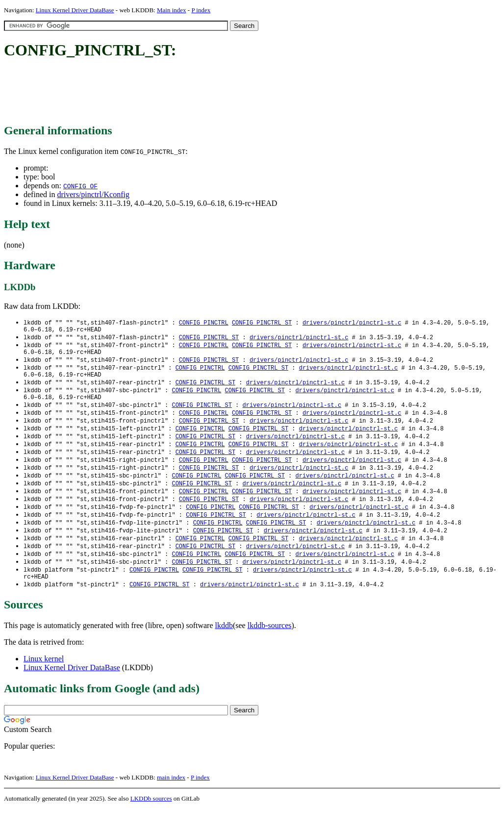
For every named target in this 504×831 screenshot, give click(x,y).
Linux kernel (44, 681)
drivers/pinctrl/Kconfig (93, 194)
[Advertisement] (182, 92)
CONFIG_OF (80, 186)
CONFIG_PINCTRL (204, 323)
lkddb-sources (270, 647)
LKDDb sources (151, 820)
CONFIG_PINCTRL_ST (262, 323)
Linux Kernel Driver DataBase (75, 10)
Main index (172, 10)
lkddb (224, 647)
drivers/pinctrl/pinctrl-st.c (352, 323)
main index (171, 799)
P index (201, 10)
